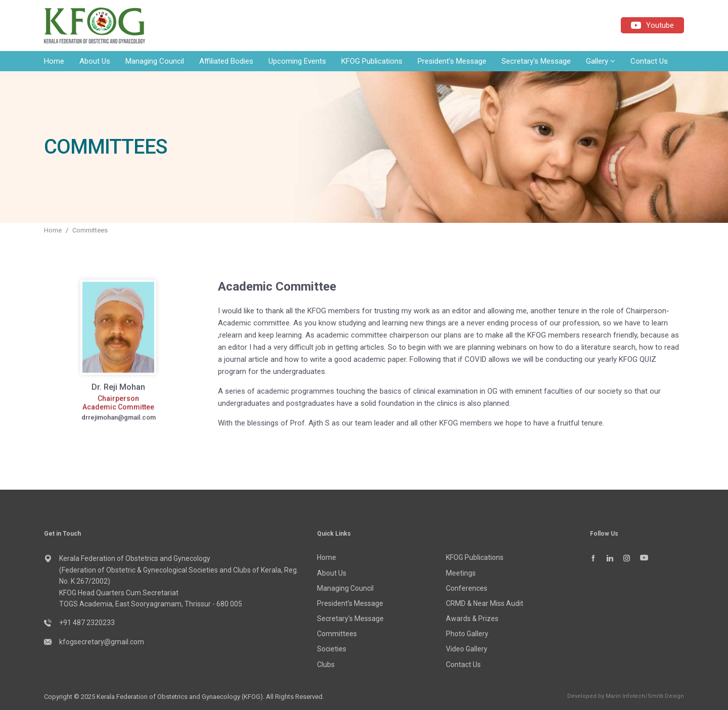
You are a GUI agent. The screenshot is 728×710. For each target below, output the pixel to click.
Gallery (601, 61)
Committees (90, 230)
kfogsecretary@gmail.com (102, 642)
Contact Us (649, 61)
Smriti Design (666, 696)
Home (54, 61)
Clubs (326, 665)
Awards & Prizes (472, 619)
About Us (95, 61)
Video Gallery (467, 649)
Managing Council (155, 61)
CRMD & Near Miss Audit (485, 603)
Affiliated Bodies (226, 61)
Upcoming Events (297, 61)
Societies (332, 649)
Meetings (461, 573)
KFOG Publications (372, 61)
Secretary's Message (536, 61)
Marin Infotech (625, 696)
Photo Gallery (467, 634)
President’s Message (452, 61)
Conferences (467, 588)
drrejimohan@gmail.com (119, 424)
